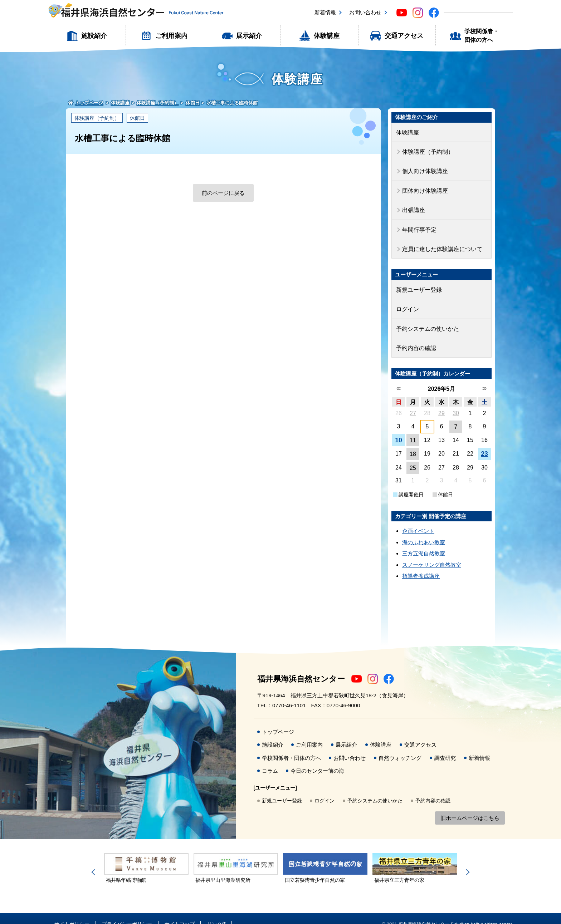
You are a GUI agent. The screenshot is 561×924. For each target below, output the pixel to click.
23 (484, 443)
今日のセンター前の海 (317, 760)
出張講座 (413, 205)
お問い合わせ (365, 12)
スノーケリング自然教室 (432, 553)
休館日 (137, 118)
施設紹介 (94, 36)
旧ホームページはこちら (470, 807)
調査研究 (445, 746)
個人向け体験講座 (424, 169)
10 (399, 429)
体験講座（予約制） (97, 118)
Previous (94, 861)
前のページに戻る (223, 193)
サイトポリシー (72, 913)
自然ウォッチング (400, 746)
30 (456, 402)
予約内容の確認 (415, 337)
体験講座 (327, 36)
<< (398, 377)
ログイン (407, 300)
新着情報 (325, 12)
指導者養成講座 (421, 565)
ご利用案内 (171, 36)
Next (467, 861)
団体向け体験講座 (424, 187)
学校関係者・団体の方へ (482, 36)
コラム (270, 760)
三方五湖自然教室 (424, 542)
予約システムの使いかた (426, 319)
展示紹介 (249, 36)
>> (484, 377)
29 (442, 402)
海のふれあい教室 (424, 531)
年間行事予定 (418, 224)
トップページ (278, 720)
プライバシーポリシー (127, 913)
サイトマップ (180, 913)
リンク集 (217, 913)
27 (413, 402)
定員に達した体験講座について (440, 242)
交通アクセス (404, 36)
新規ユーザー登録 (418, 282)
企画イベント (418, 520)
